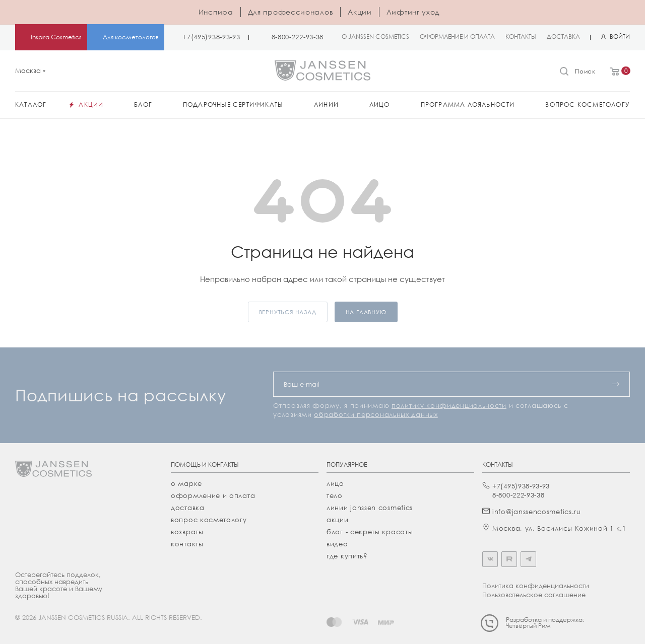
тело (335, 495)
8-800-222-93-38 (298, 37)
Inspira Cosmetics (56, 37)
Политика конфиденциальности (536, 586)
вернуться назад (288, 312)
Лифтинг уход (413, 12)
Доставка (188, 508)
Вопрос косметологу (209, 520)
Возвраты (187, 532)
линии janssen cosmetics (370, 508)
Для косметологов (131, 37)
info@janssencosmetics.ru (537, 512)
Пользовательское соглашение (534, 595)
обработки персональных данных (376, 414)
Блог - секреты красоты (370, 532)
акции (338, 520)
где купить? (347, 556)
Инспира (216, 12)
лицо (335, 483)
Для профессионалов (291, 12)
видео (337, 544)
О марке (186, 483)
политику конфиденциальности (449, 405)
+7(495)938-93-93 (211, 37)
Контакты (187, 544)
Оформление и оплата (213, 495)
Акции (360, 12)
